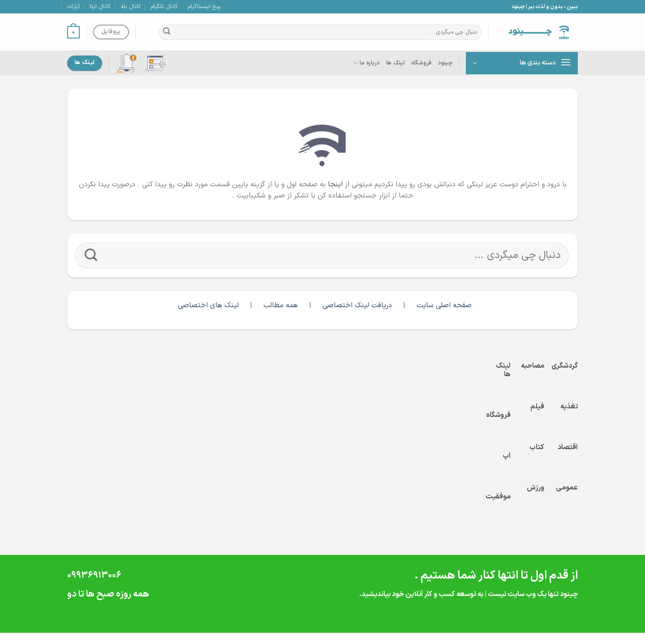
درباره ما (367, 63)
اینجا (335, 185)
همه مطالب (282, 305)
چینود (445, 63)
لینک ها (396, 63)
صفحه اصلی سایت (444, 305)
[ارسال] (167, 32)
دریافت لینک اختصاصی (357, 305)
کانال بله (131, 6)
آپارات (73, 6)
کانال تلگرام (164, 6)
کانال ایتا (100, 6)
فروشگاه (421, 63)
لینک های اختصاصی (208, 305)
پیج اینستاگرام (204, 6)
